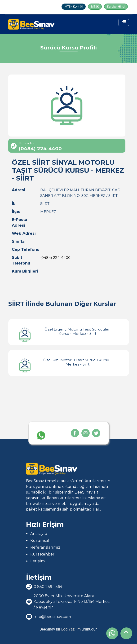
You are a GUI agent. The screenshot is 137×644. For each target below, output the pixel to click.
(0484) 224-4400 (55, 258)
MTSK (95, 7)
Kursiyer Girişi (116, 7)
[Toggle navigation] (124, 22)
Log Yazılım (71, 629)
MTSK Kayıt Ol (74, 7)
